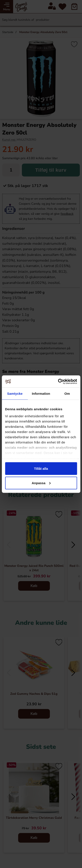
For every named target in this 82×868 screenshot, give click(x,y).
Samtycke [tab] (15, 394)
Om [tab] (67, 394)
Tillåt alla (41, 469)
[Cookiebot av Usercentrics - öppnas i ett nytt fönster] (58, 381)
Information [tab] (41, 394)
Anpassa (41, 483)
